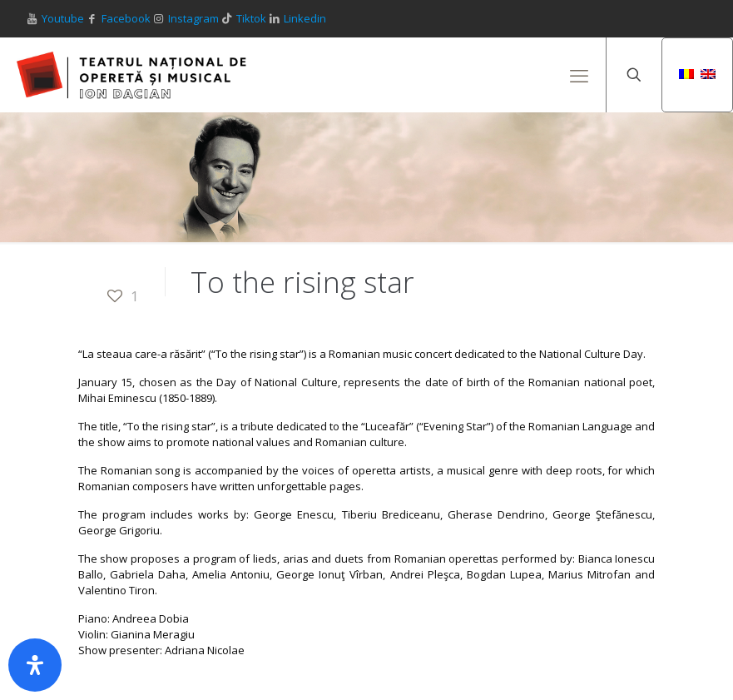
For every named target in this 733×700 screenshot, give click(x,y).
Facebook (126, 18)
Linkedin (305, 18)
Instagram (193, 18)
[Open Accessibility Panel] (35, 665)
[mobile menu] (579, 75)
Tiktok (251, 18)
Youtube (63, 18)
